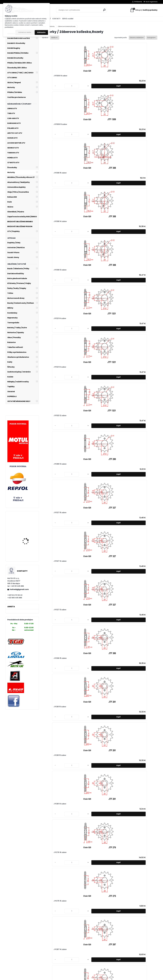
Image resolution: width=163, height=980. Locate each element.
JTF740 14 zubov (80, 545)
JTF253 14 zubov (51, 368)
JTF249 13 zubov (80, 429)
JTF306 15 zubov (51, 221)
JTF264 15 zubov (51, 885)
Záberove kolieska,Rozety (67, 26)
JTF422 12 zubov (108, 369)
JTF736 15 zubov (137, 545)
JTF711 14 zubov (79, 594)
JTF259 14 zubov (80, 934)
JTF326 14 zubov (108, 432)
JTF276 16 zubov (51, 270)
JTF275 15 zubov (80, 270)
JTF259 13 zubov (108, 934)
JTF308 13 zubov (51, 124)
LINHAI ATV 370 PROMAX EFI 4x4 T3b (28, 550)
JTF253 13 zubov (79, 368)
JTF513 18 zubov (51, 740)
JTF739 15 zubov (108, 545)
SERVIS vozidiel (68, 19)
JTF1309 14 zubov (51, 76)
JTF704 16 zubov (80, 642)
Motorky (52, 26)
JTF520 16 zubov (51, 691)
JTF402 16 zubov (80, 788)
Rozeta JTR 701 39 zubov (140, 489)
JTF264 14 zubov (80, 885)
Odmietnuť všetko (25, 32)
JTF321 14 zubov (79, 124)
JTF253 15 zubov (137, 318)
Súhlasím (41, 32)
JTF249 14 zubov (51, 429)
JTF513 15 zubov (137, 740)
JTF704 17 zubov (51, 642)
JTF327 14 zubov (108, 173)
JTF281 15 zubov (79, 221)
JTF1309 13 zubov (80, 76)
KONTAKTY (56, 19)
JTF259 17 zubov (108, 885)
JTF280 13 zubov (51, 173)
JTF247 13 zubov (137, 370)
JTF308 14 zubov (137, 76)
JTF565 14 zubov (108, 642)
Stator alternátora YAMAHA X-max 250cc (27, 536)
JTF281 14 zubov (137, 221)
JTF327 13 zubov (137, 173)
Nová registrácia (152, 2)
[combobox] (137, 38)
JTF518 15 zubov (108, 691)
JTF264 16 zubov (137, 837)
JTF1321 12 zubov (137, 124)
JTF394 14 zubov (108, 788)
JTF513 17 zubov (79, 740)
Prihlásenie (138, 2)
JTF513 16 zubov (108, 740)
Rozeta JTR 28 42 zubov (111, 489)
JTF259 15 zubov (51, 934)
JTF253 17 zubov (51, 318)
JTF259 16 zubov (137, 885)
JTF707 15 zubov (137, 594)
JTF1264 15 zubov (137, 270)
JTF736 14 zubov (51, 594)
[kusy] (49, 86)
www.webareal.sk (90, 978)
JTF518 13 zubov (137, 691)
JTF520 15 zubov (80, 691)
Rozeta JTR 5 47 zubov (82, 489)
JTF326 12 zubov (137, 432)
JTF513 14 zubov (51, 788)
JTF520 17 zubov (137, 642)
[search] (104, 10)
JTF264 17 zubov (108, 837)
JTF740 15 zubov (51, 545)
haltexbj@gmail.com (19, 589)
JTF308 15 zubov (108, 76)
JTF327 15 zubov (79, 173)
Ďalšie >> (103, 953)
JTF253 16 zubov (80, 318)
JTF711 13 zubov (108, 594)
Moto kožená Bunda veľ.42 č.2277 (27, 522)
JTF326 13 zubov (51, 497)
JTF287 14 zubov (108, 270)
